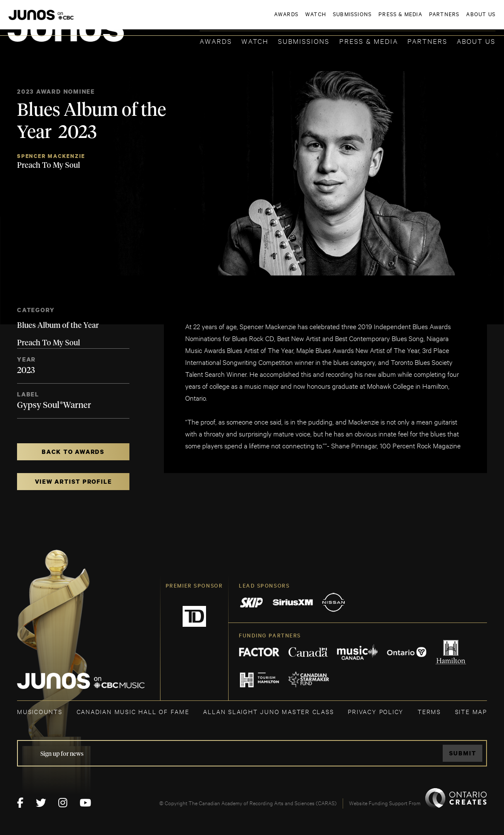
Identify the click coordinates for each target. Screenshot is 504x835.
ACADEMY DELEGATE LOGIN (455, 20)
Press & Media (369, 41)
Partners (427, 41)
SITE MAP (471, 711)
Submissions (304, 41)
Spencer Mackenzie (51, 156)
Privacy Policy (376, 711)
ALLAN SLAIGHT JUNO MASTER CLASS (268, 711)
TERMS (429, 711)
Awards (216, 41)
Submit (463, 753)
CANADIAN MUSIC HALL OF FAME (133, 711)
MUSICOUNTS (40, 711)
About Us (476, 41)
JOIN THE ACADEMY (377, 20)
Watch (255, 41)
